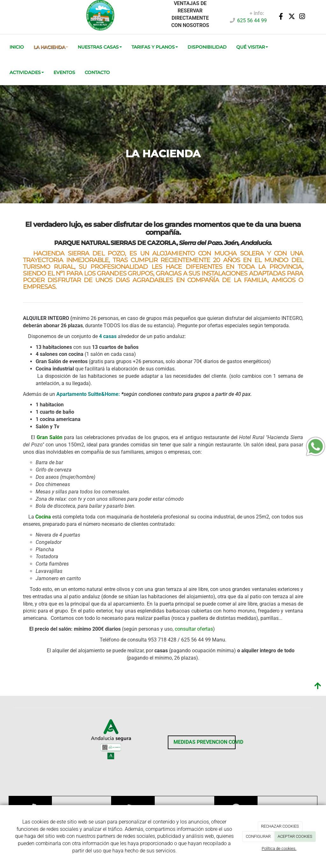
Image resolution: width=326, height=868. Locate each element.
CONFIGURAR (258, 836)
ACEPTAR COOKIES (295, 836)
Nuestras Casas (100, 47)
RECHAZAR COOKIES (280, 826)
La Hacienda (51, 47)
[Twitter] (292, 17)
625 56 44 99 (252, 20)
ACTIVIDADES (27, 72)
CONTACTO (97, 72)
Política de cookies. (279, 848)
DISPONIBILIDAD (207, 47)
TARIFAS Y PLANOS (155, 47)
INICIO (17, 47)
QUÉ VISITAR (252, 47)
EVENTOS (64, 72)
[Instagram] (302, 17)
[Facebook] (281, 17)
